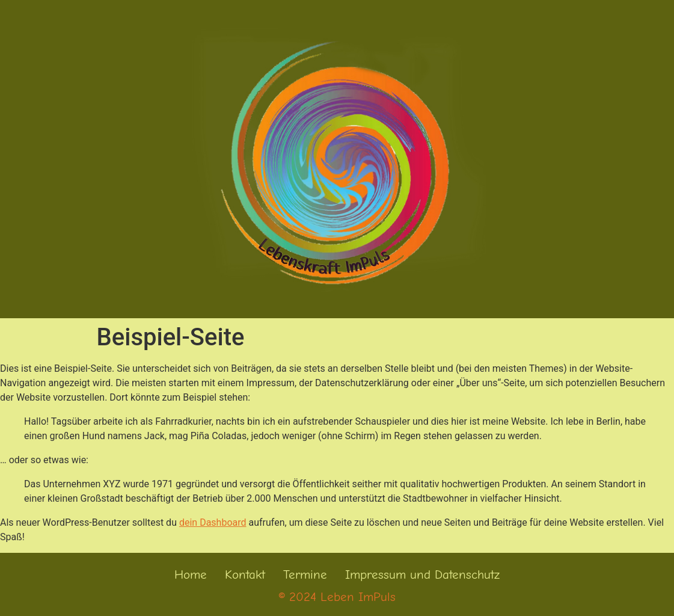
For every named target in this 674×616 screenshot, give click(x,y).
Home (191, 574)
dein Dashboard (213, 522)
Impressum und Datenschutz (422, 574)
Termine (305, 574)
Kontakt (245, 574)
